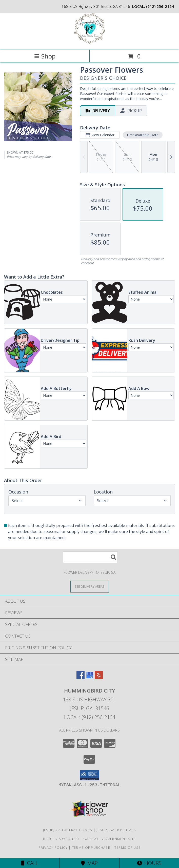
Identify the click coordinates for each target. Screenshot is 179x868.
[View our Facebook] (81, 677)
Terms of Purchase (91, 847)
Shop (45, 56)
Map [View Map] (89, 863)
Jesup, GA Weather (61, 839)
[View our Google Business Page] (90, 677)
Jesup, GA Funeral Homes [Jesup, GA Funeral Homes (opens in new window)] (68, 830)
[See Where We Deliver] (90, 586)
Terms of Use (128, 847)
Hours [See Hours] (149, 863)
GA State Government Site (110, 839)
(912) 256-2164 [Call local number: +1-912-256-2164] (160, 6)
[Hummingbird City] (89, 43)
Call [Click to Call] (30, 863)
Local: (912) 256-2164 (90, 717)
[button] (90, 775)
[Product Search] (90, 557)
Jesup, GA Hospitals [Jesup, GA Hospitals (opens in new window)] (116, 830)
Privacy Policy (53, 847)
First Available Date (143, 135)
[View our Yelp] (99, 677)
